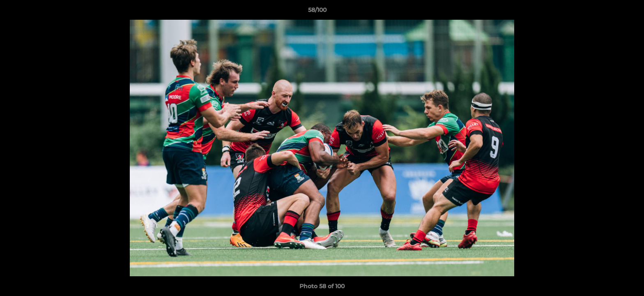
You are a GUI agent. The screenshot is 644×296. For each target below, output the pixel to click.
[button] (609, 12)
